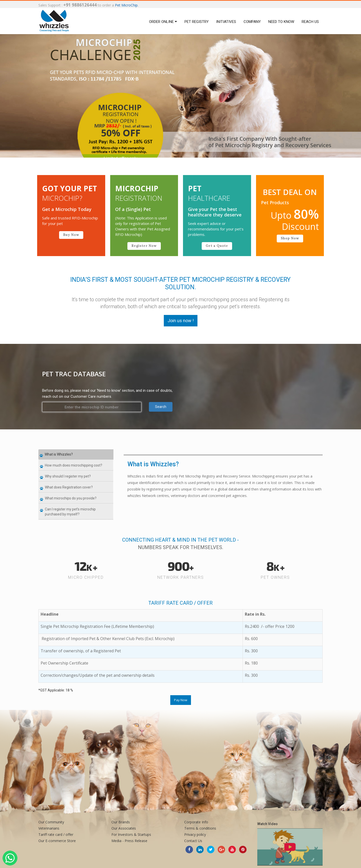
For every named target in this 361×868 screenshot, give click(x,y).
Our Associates (124, 828)
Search (161, 407)
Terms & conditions (200, 828)
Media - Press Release (129, 841)
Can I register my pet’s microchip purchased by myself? (70, 512)
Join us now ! (181, 321)
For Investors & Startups (131, 834)
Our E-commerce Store (57, 841)
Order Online (163, 22)
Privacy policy (195, 834)
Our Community (51, 822)
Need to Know (281, 22)
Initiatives (226, 22)
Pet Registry (197, 22)
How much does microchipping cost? (74, 465)
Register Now (144, 246)
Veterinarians (49, 828)
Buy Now (71, 235)
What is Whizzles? (59, 454)
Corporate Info (196, 822)
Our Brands (121, 822)
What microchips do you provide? (71, 498)
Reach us (310, 22)
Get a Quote (217, 246)
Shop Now (290, 238)
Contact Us (193, 841)
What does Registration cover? (69, 487)
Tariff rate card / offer (56, 834)
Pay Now (181, 700)
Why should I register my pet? (68, 476)
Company (252, 22)
